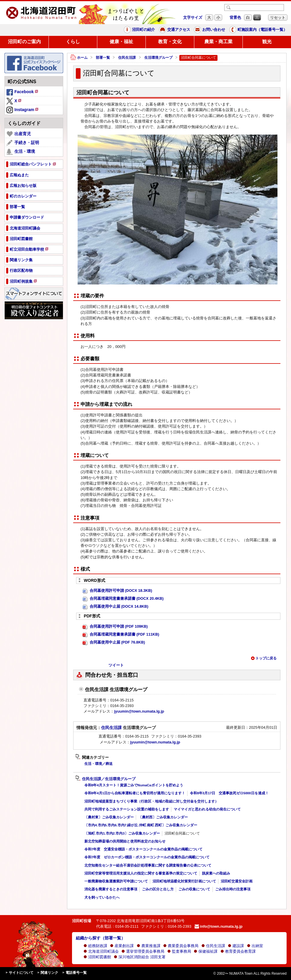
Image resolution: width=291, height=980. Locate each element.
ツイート (116, 665)
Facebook (23, 93)
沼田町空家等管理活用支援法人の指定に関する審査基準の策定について (141, 873)
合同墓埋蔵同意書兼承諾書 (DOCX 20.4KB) (123, 599)
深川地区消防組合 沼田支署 (140, 957)
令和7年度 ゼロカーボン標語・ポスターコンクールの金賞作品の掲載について (147, 857)
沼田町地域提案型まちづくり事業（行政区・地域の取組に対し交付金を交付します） (151, 801)
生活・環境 (21, 152)
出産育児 (19, 134)
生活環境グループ (158, 58)
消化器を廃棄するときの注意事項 (111, 889)
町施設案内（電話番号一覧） (258, 30)
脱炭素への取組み (216, 873)
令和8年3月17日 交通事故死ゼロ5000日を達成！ (229, 793)
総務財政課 (95, 946)
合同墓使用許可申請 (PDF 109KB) (115, 627)
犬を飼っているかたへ (102, 897)
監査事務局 (179, 951)
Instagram (23, 110)
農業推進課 (149, 946)
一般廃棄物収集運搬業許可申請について (116, 881)
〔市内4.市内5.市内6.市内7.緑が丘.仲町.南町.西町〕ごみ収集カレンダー (141, 825)
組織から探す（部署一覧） (101, 938)
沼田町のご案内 (24, 42)
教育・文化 (170, 42)
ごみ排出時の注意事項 (233, 889)
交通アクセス (175, 30)
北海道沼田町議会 (101, 951)
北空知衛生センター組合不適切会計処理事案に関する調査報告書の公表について (148, 865)
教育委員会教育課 (238, 951)
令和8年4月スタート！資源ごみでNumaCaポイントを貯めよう (134, 785)
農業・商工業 (218, 42)
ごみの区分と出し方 (158, 889)
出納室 (255, 946)
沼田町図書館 (97, 957)
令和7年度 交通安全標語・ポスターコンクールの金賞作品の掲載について (143, 849)
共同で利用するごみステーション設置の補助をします (127, 809)
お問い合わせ (210, 30)
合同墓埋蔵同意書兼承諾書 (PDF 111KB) (121, 635)
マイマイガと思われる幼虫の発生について (207, 809)
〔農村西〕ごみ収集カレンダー (163, 817)
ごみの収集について (194, 889)
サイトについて (19, 973)
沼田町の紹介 (139, 30)
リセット (278, 17)
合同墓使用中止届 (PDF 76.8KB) (114, 643)
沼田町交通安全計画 (237, 881)
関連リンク (48, 973)
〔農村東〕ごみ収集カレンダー (109, 817)
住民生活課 (127, 58)
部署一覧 (103, 58)
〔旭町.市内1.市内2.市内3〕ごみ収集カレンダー (122, 833)
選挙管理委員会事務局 (143, 951)
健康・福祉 (121, 42)
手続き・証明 (23, 143)
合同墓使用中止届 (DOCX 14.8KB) (116, 607)
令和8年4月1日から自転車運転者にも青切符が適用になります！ (135, 793)
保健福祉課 (206, 951)
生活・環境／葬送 (98, 764)
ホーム (79, 58)
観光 (267, 42)
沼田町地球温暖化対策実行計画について (184, 881)
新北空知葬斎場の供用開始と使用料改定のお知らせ (125, 841)
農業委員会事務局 (181, 946)
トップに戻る (264, 658)
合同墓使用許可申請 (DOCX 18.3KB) (117, 591)
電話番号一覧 (74, 973)
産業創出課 (122, 946)
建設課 (236, 946)
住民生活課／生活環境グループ (105, 779)
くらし (73, 42)
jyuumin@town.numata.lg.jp (139, 711)
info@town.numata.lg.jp (219, 926)
